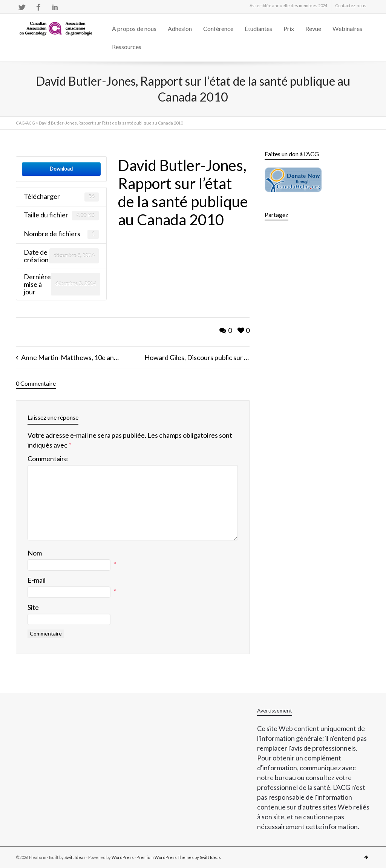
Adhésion (180, 28)
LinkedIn (55, 7)
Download (61, 169)
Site (33, 607)
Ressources (127, 47)
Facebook (38, 7)
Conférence (218, 28)
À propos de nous (134, 28)
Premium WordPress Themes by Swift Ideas (179, 857)
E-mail (37, 580)
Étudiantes (258, 28)
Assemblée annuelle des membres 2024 (288, 5)
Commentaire (48, 459)
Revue (313, 28)
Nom (35, 553)
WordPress (123, 857)
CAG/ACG (25, 123)
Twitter (22, 7)
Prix (289, 28)
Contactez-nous (351, 5)
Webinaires (347, 28)
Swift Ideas (75, 857)
